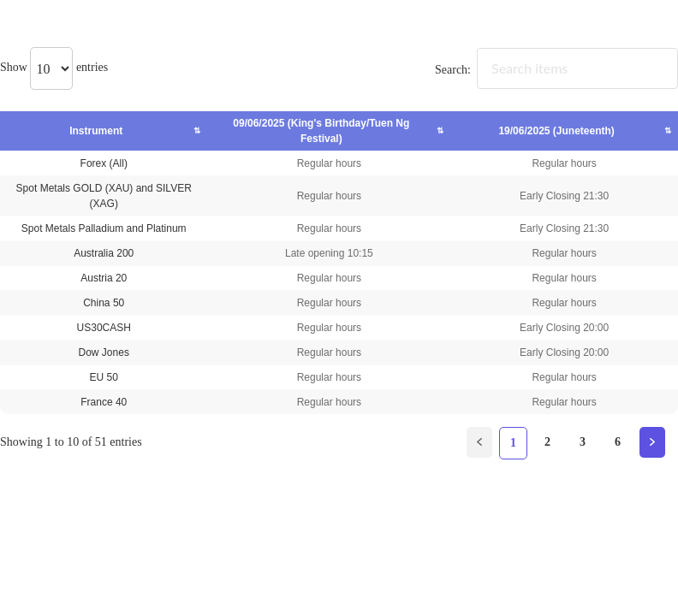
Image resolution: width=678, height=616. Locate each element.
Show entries (54, 67)
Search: (556, 70)
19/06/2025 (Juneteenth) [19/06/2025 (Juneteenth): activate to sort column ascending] (557, 131)
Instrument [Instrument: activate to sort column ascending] (105, 131)
